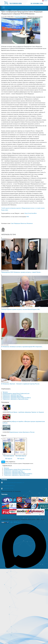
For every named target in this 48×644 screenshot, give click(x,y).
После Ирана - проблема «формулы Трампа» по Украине (27, 412)
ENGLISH (45, 1)
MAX (28, 217)
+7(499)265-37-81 (8, 488)
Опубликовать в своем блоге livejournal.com (16, 393)
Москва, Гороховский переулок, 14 (13, 482)
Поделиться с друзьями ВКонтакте (13, 396)
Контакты (4, 480)
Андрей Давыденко (21, 17)
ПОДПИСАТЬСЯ (7, 466)
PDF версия (9, 459)
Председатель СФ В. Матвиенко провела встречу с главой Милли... (21, 272)
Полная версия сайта (8, 515)
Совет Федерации (16, 223)
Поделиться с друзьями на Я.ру (12, 395)
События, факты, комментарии (18, 10)
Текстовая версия (9, 456)
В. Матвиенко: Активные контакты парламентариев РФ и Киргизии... (22, 347)
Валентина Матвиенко (27, 223)
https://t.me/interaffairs (31, 213)
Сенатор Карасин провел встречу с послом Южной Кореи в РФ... (21, 309)
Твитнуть (5, 392)
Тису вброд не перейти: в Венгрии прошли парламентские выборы (24, 422)
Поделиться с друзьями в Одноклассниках (15, 399)
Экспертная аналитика (30, 10)
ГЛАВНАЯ (6, 10)
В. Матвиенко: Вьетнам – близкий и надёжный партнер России (20, 384)
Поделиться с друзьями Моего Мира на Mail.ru (17, 398)
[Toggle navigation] (4, 7)
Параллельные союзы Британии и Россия (22, 432)
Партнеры (4, 494)
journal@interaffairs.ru (8, 486)
